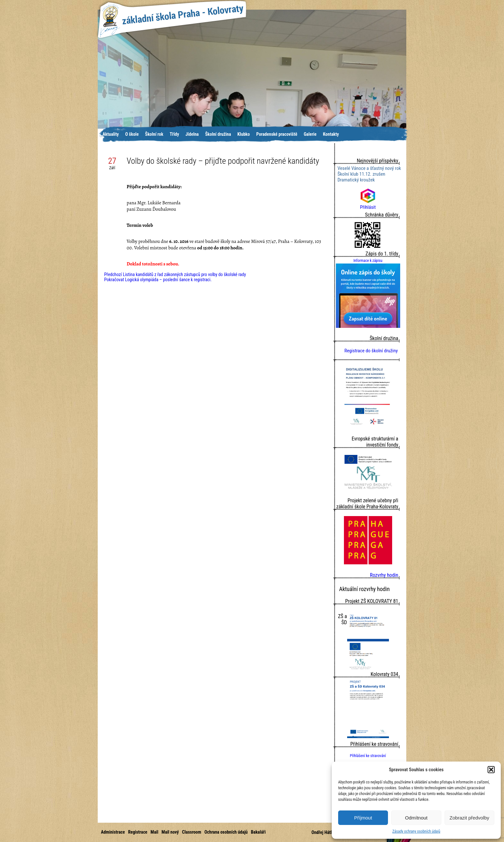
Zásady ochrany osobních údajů (416, 831)
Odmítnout (416, 818)
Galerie (310, 134)
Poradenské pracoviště (277, 134)
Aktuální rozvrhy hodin (364, 589)
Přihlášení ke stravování (368, 756)
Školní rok (154, 134)
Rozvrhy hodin (384, 575)
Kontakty (331, 134)
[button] (491, 770)
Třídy (174, 134)
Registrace (138, 832)
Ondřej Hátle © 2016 (330, 832)
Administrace (113, 832)
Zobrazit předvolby (469, 818)
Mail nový (170, 832)
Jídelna (192, 134)
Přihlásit (368, 204)
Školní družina (218, 134)
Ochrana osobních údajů (226, 832)
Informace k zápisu (368, 261)
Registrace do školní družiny (371, 351)
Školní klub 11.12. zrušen (361, 174)
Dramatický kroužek (356, 180)
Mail (154, 832)
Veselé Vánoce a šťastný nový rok (369, 168)
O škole (132, 134)
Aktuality (111, 134)
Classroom (192, 832)
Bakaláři (258, 832)
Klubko (244, 134)
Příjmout (363, 818)
